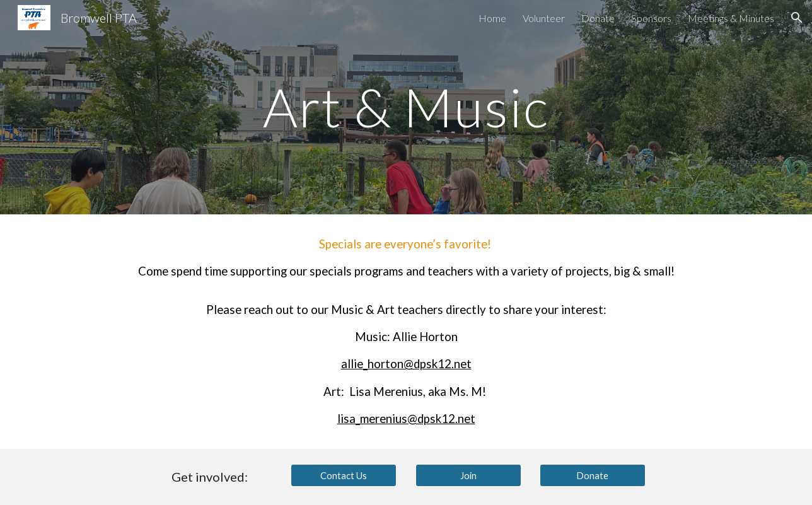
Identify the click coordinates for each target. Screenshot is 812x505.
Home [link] (492, 18)
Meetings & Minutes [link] (731, 18)
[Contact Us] (344, 475)
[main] (406, 107)
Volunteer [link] (544, 18)
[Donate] (593, 475)
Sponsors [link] (651, 18)
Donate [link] (598, 18)
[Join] (468, 475)
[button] (797, 18)
